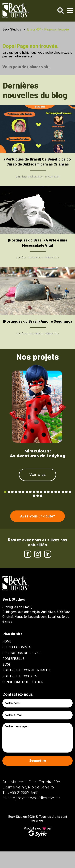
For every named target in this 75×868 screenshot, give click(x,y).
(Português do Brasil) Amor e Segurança (37, 321)
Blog (6, 665)
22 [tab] (41, 496)
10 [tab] (38, 492)
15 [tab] (56, 492)
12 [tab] (45, 492)
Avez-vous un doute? (37, 516)
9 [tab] (34, 492)
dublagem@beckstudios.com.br (31, 798)
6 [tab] (23, 492)
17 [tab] (63, 492)
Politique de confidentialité (26, 670)
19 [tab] (70, 492)
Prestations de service (22, 653)
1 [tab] (5, 492)
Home (7, 641)
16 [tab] (59, 492)
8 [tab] (30, 492)
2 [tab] (9, 492)
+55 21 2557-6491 (24, 793)
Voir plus (37, 475)
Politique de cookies (20, 676)
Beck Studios (12, 29)
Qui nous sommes (17, 647)
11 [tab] (41, 492)
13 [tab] (48, 492)
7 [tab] (27, 492)
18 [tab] (66, 492)
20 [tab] (34, 496)
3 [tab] (12, 492)
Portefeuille (13, 659)
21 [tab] (38, 496)
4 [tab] (16, 492)
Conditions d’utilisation (23, 682)
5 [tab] (20, 492)
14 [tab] (52, 492)
